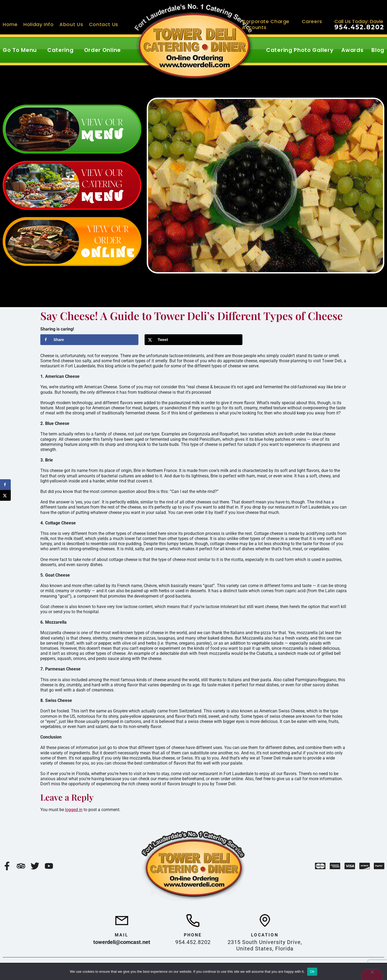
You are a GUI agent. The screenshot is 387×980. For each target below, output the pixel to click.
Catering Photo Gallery (300, 50)
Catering (60, 50)
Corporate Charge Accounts (266, 24)
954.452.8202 (359, 27)
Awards (352, 50)
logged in (74, 810)
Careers (312, 21)
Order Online (103, 50)
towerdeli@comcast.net (122, 942)
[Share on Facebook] (89, 340)
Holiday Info (39, 24)
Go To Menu (20, 50)
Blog (378, 50)
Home (10, 24)
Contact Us (104, 24)
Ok (312, 972)
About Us (71, 24)
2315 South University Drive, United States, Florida (265, 945)
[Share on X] (194, 340)
